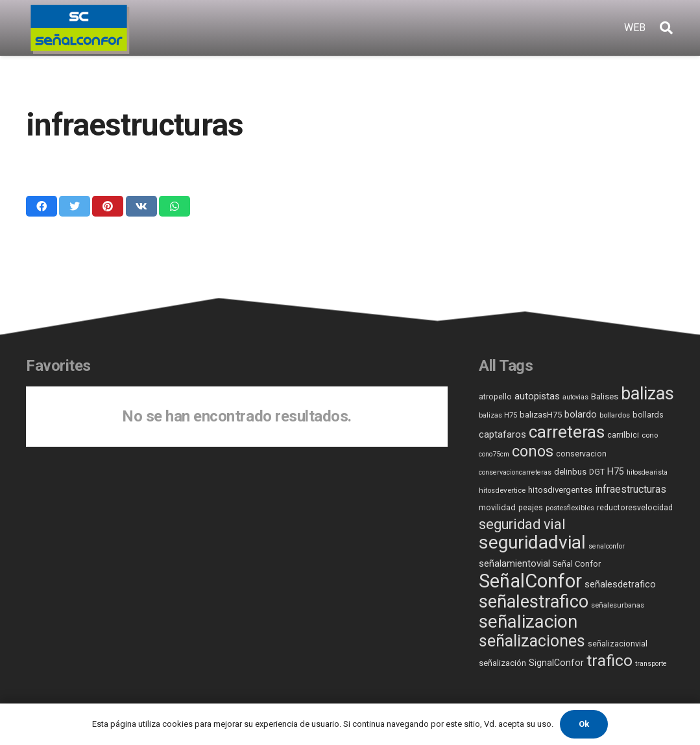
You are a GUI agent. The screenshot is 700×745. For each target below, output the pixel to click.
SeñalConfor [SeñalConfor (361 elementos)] (530, 581)
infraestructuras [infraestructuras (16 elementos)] (631, 489)
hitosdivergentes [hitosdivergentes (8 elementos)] (560, 490)
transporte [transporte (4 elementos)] (651, 664)
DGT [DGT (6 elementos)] (597, 472)
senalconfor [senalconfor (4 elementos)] (607, 546)
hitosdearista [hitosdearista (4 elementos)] (647, 472)
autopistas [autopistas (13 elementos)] (537, 396)
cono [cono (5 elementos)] (650, 435)
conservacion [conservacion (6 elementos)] (581, 454)
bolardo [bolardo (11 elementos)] (581, 415)
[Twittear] (75, 206)
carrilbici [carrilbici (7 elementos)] (623, 435)
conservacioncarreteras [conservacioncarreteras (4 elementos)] (515, 472)
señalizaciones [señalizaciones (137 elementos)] (532, 641)
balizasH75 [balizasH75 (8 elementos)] (541, 415)
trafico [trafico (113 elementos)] (609, 660)
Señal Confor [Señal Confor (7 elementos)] (577, 564)
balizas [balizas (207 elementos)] (647, 394)
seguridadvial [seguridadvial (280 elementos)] (532, 542)
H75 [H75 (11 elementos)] (616, 472)
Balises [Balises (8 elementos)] (605, 396)
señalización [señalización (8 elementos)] (502, 663)
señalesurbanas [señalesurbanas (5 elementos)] (618, 605)
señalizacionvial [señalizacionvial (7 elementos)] (618, 644)
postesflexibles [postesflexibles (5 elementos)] (570, 508)
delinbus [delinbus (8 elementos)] (570, 472)
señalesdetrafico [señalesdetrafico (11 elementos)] (620, 585)
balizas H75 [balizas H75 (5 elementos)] (498, 415)
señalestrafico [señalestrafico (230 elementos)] (534, 602)
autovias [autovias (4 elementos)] (575, 397)
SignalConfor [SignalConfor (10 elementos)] (556, 663)
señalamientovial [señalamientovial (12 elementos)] (514, 563)
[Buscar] (666, 28)
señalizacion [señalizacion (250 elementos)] (528, 621)
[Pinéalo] (108, 206)
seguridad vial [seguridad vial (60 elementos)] (522, 524)
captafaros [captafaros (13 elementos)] (502, 434)
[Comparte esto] (42, 206)
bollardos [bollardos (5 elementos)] (615, 415)
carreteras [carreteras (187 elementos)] (567, 432)
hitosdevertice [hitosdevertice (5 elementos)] (502, 490)
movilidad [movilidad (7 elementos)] (497, 507)
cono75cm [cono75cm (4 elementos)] (494, 454)
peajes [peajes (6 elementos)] (531, 508)
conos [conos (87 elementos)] (533, 452)
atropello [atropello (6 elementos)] (495, 397)
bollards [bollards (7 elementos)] (648, 415)
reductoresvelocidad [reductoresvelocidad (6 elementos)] (635, 508)
